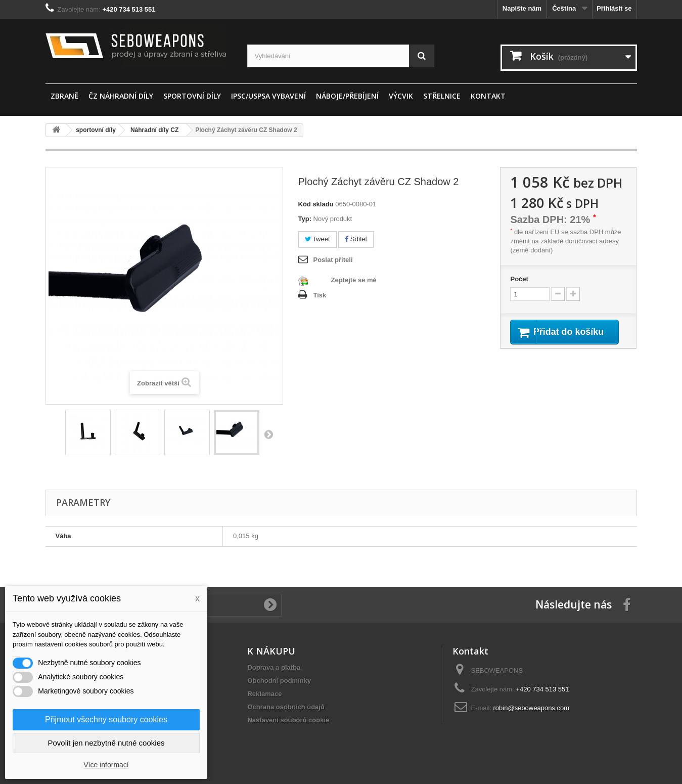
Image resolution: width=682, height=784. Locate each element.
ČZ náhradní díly (121, 96)
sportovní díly (192, 96)
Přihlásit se (614, 8)
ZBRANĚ (64, 96)
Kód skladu (316, 204)
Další (268, 434)
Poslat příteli (333, 260)
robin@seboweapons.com (532, 708)
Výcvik (401, 96)
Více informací (106, 765)
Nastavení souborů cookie (288, 720)
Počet (519, 279)
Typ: (305, 219)
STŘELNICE (442, 96)
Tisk (320, 295)
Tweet (317, 239)
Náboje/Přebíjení (347, 96)
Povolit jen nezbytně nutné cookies (106, 743)
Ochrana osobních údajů (286, 707)
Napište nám (522, 8)
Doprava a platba (274, 667)
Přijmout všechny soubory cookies (106, 720)
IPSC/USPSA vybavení (268, 96)
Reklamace (264, 694)
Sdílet (356, 239)
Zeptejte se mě (354, 280)
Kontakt (488, 96)
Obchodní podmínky (279, 681)
